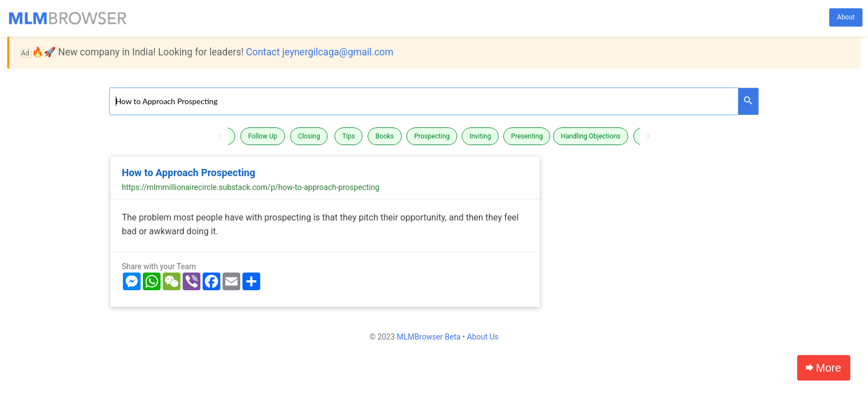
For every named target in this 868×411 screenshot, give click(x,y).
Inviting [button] (480, 136)
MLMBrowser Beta (429, 337)
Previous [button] (220, 136)
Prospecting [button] (432, 136)
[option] (434, 137)
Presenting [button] (527, 136)
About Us (483, 337)
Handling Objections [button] (591, 136)
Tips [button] (348, 136)
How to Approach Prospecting (188, 173)
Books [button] (384, 136)
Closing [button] (309, 136)
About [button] (846, 17)
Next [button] (648, 136)
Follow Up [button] (263, 136)
